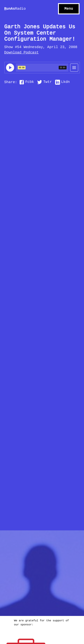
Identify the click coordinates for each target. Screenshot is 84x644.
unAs (15, 9)
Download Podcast (22, 53)
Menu (69, 9)
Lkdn (65, 82)
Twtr (47, 82)
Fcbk (30, 82)
